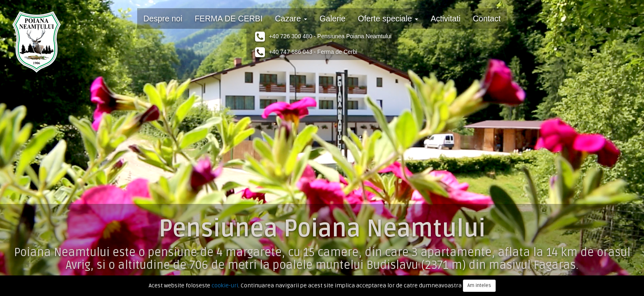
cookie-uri (225, 286)
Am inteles (479, 286)
